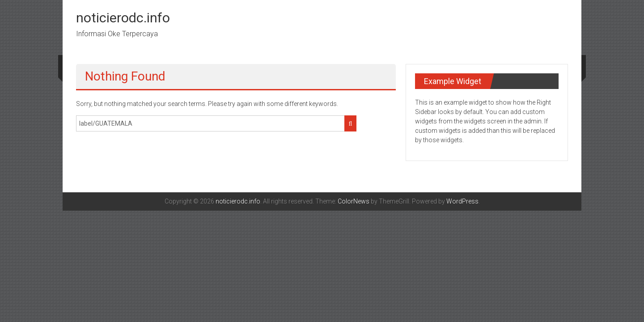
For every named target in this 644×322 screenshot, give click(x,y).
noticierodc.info (123, 18)
